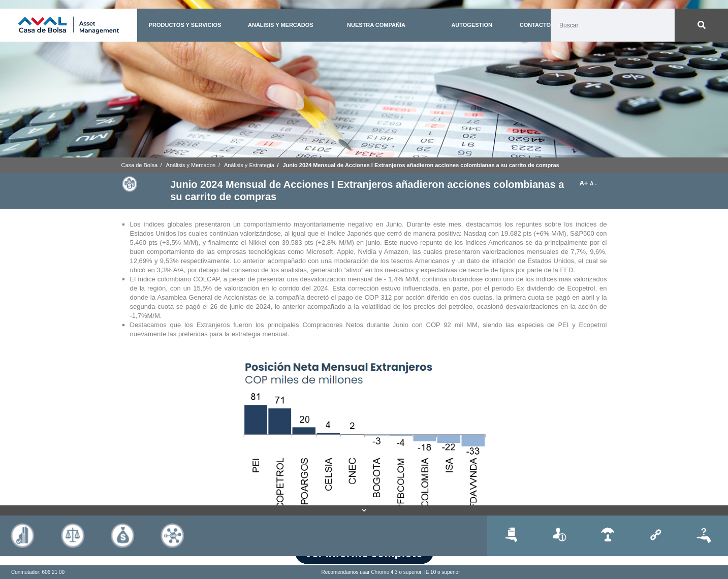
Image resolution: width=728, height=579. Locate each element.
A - (593, 184)
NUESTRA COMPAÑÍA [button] (376, 25)
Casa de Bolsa (140, 165)
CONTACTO (535, 25)
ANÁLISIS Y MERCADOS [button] (281, 25)
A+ (584, 183)
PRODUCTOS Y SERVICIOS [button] (185, 25)
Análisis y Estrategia (249, 165)
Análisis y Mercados (191, 165)
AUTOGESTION (471, 25)
